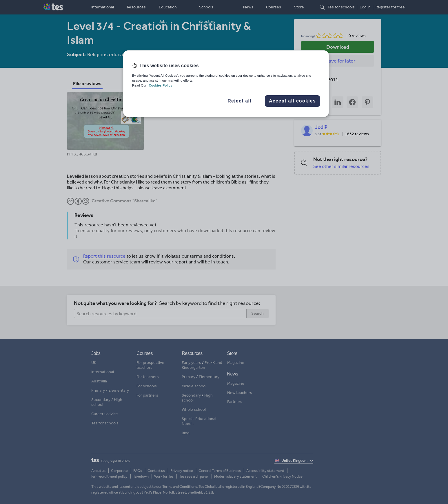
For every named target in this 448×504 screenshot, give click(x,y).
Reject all (240, 101)
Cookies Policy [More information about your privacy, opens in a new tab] (160, 85)
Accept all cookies (292, 101)
